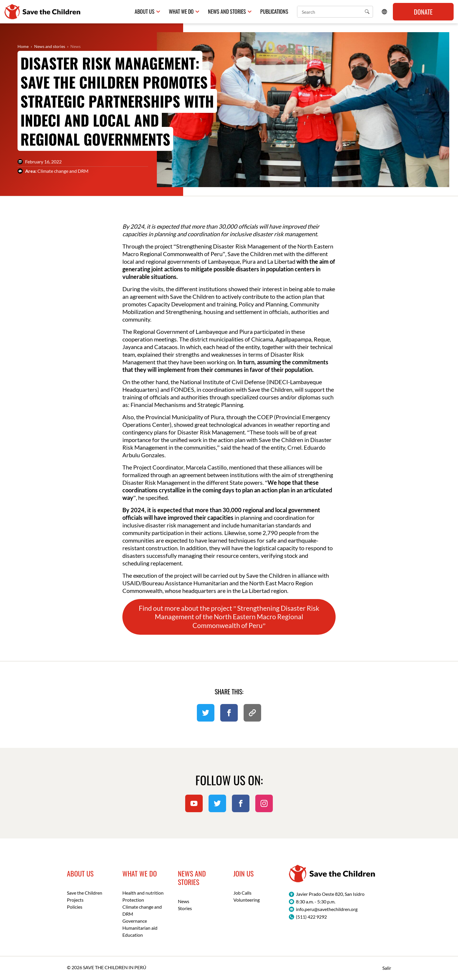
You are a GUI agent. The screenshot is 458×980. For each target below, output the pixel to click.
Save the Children (85, 893)
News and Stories (227, 12)
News (76, 46)
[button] (367, 12)
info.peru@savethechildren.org (327, 909)
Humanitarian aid (140, 928)
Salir (387, 968)
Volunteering (247, 900)
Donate (423, 12)
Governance (135, 921)
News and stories (50, 46)
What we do (181, 12)
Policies (75, 907)
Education (133, 935)
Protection (133, 900)
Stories (185, 908)
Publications (274, 12)
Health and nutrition (143, 893)
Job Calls (242, 893)
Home (23, 46)
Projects (75, 900)
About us (145, 12)
